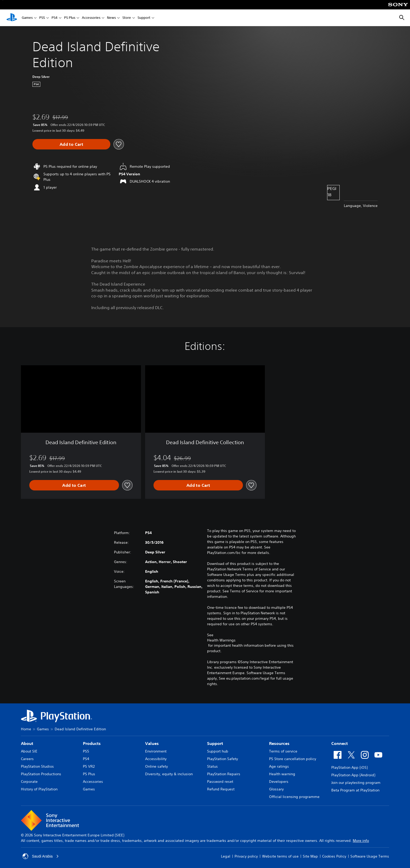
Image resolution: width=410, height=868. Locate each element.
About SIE (29, 751)
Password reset (220, 782)
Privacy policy (246, 856)
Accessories (91, 18)
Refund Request (221, 789)
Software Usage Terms (370, 856)
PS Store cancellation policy (293, 759)
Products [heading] (92, 743)
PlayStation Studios (37, 766)
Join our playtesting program (356, 783)
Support (144, 18)
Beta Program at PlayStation (355, 790)
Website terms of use (280, 856)
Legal (226, 856)
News (111, 18)
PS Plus (70, 18)
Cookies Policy (334, 856)
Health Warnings (221, 640)
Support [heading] (215, 743)
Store (127, 18)
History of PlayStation (39, 789)
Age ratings (279, 766)
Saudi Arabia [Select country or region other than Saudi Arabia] (41, 856)
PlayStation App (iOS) (349, 767)
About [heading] (27, 743)
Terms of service (283, 751)
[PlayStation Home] (12, 18)
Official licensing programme (294, 797)
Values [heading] (152, 743)
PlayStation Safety (223, 759)
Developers (279, 782)
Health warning (282, 774)
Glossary (276, 789)
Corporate (29, 782)
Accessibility (156, 759)
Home (26, 729)
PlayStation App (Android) (353, 775)
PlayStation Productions (41, 774)
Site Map (310, 856)
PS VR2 (89, 766)
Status (212, 766)
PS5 (42, 18)
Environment (156, 751)
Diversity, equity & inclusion (169, 774)
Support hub (218, 751)
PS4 (55, 18)
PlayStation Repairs (224, 774)
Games (27, 18)
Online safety (156, 766)
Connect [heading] (340, 743)
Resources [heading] (279, 743)
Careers (27, 759)
